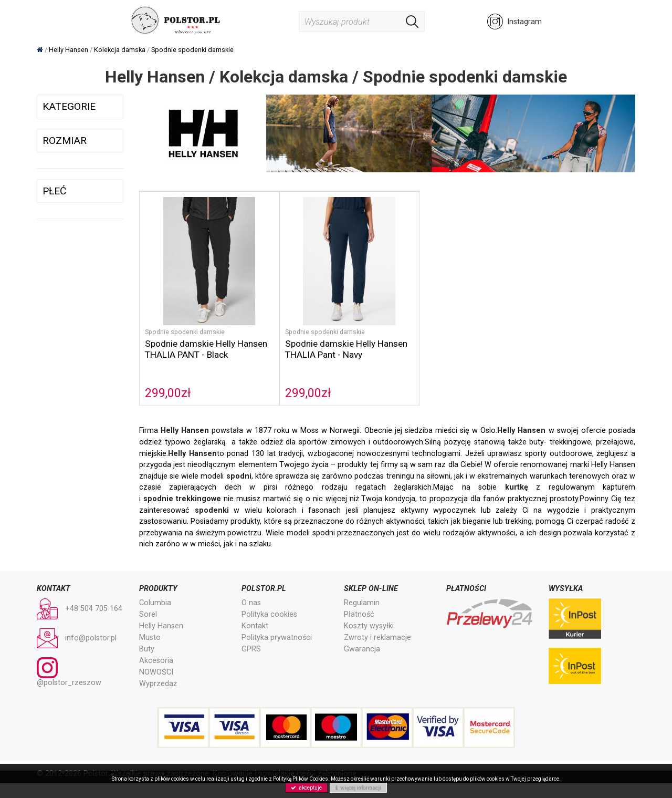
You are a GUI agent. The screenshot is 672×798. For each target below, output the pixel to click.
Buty (147, 633)
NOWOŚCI (156, 656)
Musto (150, 621)
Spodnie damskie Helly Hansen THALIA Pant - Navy (324, 333)
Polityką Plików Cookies (301, 779)
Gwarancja (362, 633)
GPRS (251, 633)
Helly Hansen (161, 610)
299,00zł (168, 377)
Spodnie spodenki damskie (186, 316)
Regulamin (362, 587)
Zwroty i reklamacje (377, 621)
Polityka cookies (269, 598)
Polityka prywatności (277, 621)
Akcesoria (156, 644)
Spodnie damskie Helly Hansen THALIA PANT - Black (192, 339)
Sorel (148, 598)
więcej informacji (358, 788)
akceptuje (306, 788)
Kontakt (255, 610)
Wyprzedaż (158, 667)
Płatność (359, 598)
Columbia (155, 587)
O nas (251, 587)
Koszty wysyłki (369, 610)
